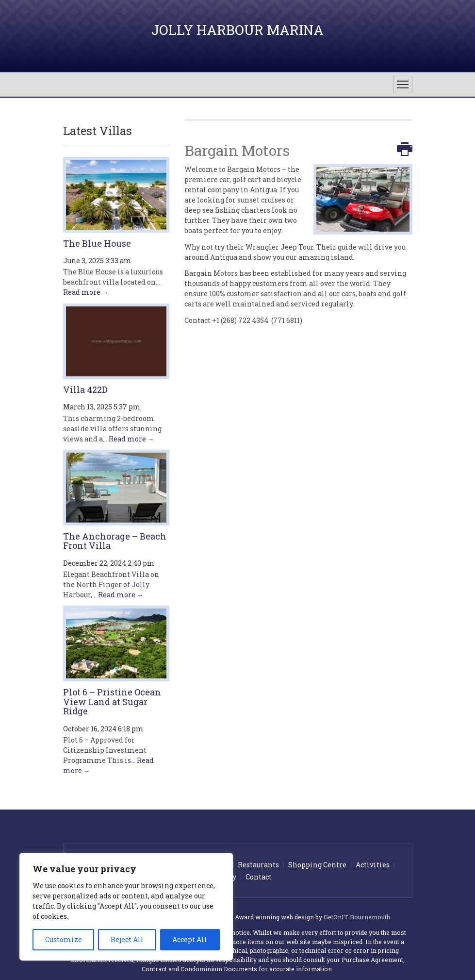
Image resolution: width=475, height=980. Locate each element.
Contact (259, 877)
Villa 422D (85, 389)
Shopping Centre (317, 865)
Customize (64, 939)
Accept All (190, 939)
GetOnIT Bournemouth (357, 917)
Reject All (127, 939)
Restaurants (258, 865)
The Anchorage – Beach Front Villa (115, 541)
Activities (373, 865)
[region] (126, 907)
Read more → (86, 292)
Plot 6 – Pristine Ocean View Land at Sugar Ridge (112, 702)
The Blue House (97, 243)
